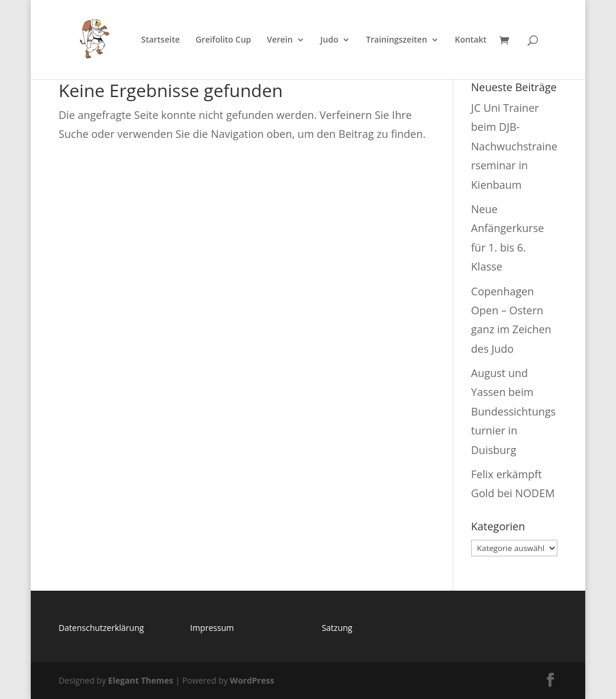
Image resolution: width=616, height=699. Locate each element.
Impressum (212, 628)
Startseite (160, 40)
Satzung (337, 628)
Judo (329, 40)
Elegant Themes (141, 680)
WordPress (252, 680)
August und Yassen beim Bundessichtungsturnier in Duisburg (513, 411)
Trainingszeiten (396, 40)
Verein (280, 40)
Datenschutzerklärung (101, 628)
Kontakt (470, 40)
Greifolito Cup (223, 40)
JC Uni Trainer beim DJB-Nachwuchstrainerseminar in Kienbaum (514, 146)
